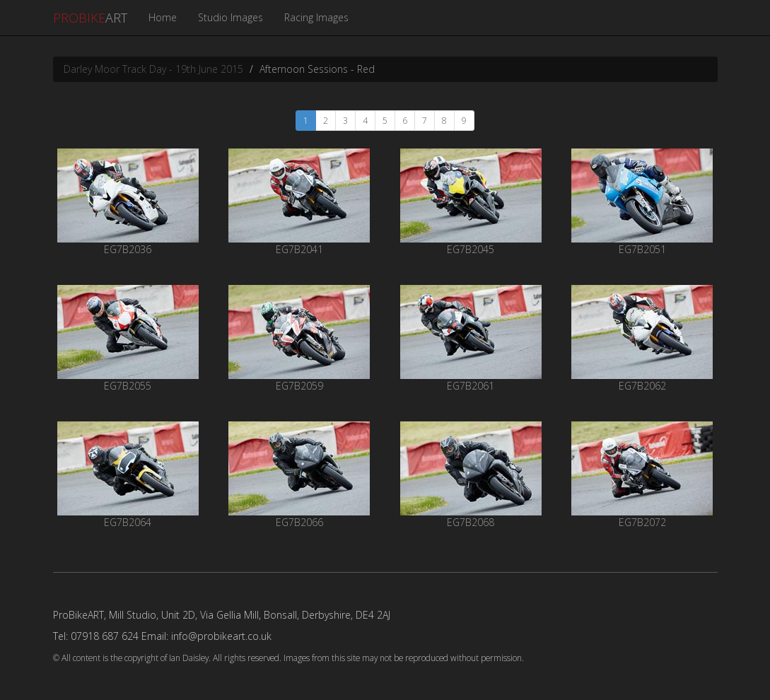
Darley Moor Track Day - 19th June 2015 (153, 69)
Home (163, 17)
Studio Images (231, 17)
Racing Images (316, 17)
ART (90, 18)
